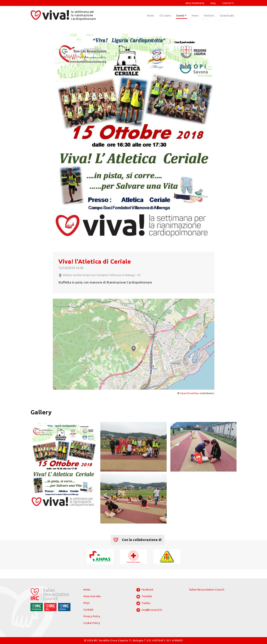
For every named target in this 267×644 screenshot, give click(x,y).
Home (151, 16)
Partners (209, 16)
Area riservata (92, 596)
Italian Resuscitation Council (207, 590)
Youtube (144, 597)
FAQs (213, 3)
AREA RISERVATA (195, 3)
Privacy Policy (92, 616)
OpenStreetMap (190, 393)
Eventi (180, 16)
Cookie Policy (92, 623)
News (195, 16)
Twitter (144, 603)
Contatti (88, 610)
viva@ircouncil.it (149, 610)
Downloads (227, 16)
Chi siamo (165, 16)
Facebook (145, 590)
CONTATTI (228, 3)
